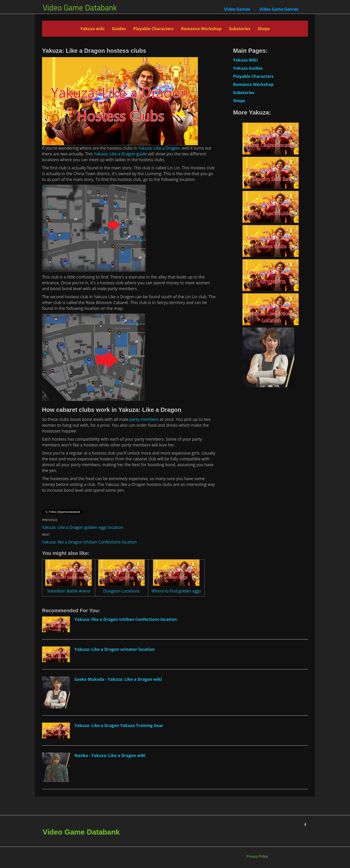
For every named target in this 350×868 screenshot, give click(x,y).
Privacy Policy (257, 856)
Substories (240, 29)
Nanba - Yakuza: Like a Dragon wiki (110, 755)
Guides (119, 29)
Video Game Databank (80, 7)
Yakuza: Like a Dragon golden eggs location (83, 527)
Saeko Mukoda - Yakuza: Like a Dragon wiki (118, 679)
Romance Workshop (201, 29)
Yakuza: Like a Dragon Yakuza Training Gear (119, 725)
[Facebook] (305, 825)
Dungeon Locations (121, 591)
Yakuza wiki (92, 29)
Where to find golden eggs (176, 591)
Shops (264, 29)
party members (144, 419)
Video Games (237, 9)
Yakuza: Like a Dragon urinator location (115, 649)
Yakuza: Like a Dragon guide (120, 154)
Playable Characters (153, 29)
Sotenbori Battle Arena (69, 591)
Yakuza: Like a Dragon (159, 148)
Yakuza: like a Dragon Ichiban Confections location (89, 542)
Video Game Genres (279, 9)
